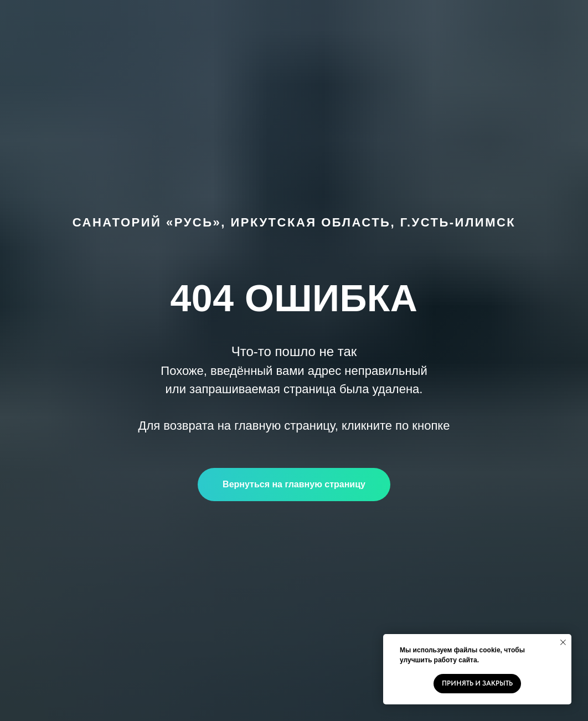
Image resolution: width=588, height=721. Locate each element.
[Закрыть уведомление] (563, 642)
